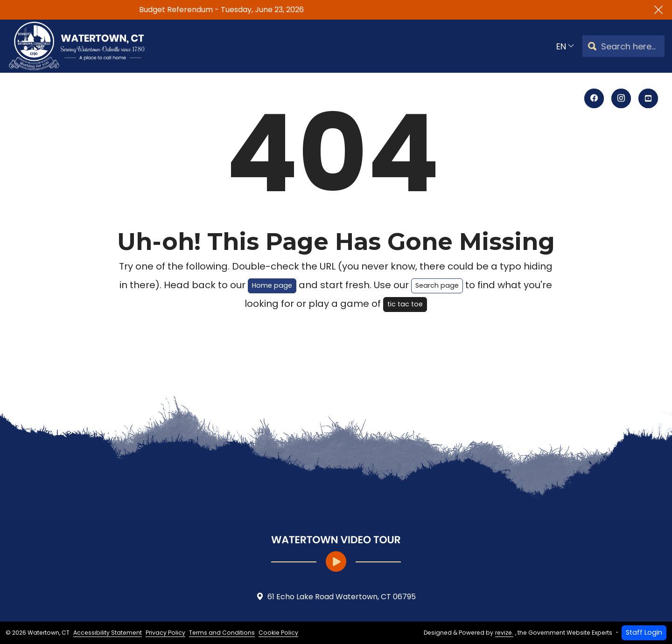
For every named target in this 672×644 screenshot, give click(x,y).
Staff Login (644, 632)
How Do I (430, 46)
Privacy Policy (165, 633)
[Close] (658, 10)
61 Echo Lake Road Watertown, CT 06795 (336, 597)
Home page (272, 285)
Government (235, 46)
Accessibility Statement (108, 633)
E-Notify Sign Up (497, 46)
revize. (504, 633)
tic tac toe (405, 304)
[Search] (592, 46)
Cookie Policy (278, 633)
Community (372, 46)
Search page (437, 285)
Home (181, 46)
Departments (304, 46)
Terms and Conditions (222, 633)
